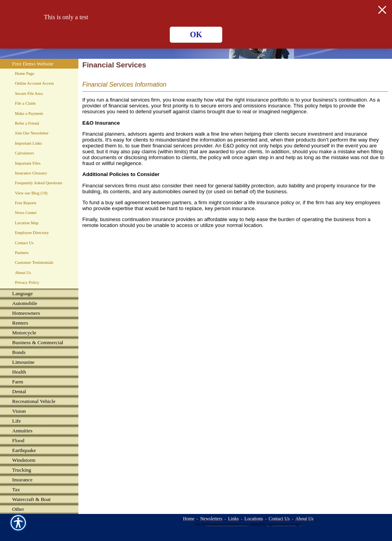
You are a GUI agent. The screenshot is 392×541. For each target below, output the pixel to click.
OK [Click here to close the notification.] (196, 34)
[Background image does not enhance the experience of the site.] (39, 293)
